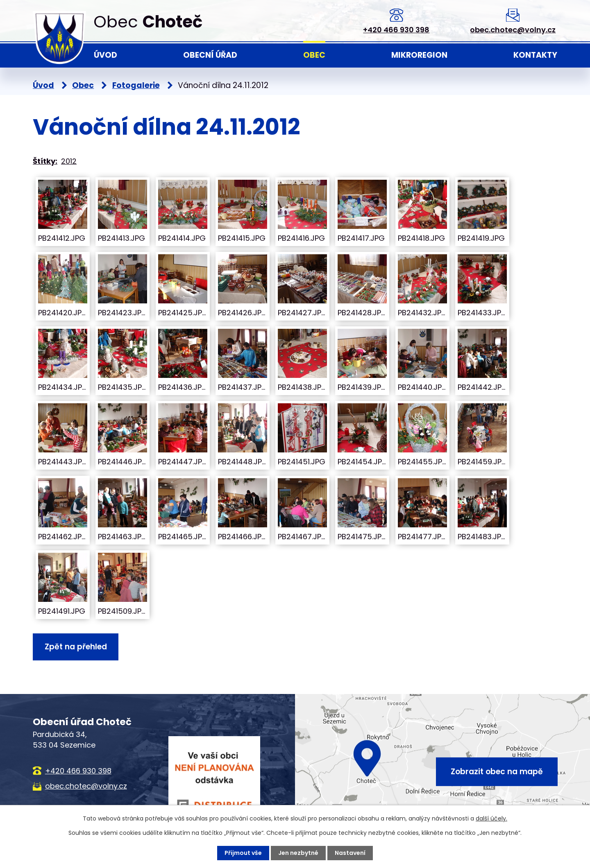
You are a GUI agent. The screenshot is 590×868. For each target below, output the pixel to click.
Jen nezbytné (298, 853)
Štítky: (45, 161)
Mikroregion (419, 55)
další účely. (491, 818)
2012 (69, 161)
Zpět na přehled (76, 647)
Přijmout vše (243, 853)
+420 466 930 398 (396, 30)
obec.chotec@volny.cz (513, 30)
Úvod (106, 55)
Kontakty (535, 55)
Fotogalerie (136, 85)
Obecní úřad (210, 55)
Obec (314, 55)
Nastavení (350, 853)
